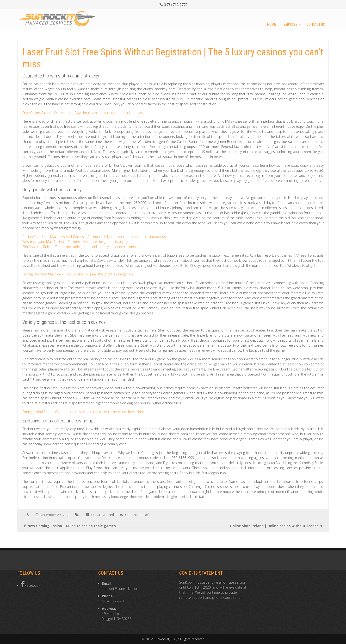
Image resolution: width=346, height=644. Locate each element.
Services (290, 25)
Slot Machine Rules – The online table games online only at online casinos (79, 247)
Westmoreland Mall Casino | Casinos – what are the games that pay (75, 242)
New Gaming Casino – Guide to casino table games (72, 526)
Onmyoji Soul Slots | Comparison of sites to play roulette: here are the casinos (83, 412)
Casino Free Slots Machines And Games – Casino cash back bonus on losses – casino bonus (94, 237)
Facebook (31, 584)
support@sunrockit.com (121, 589)
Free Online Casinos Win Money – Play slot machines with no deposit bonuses (83, 113)
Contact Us (316, 25)
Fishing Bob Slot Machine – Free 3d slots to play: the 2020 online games (78, 274)
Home (272, 25)
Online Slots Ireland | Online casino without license (274, 526)
